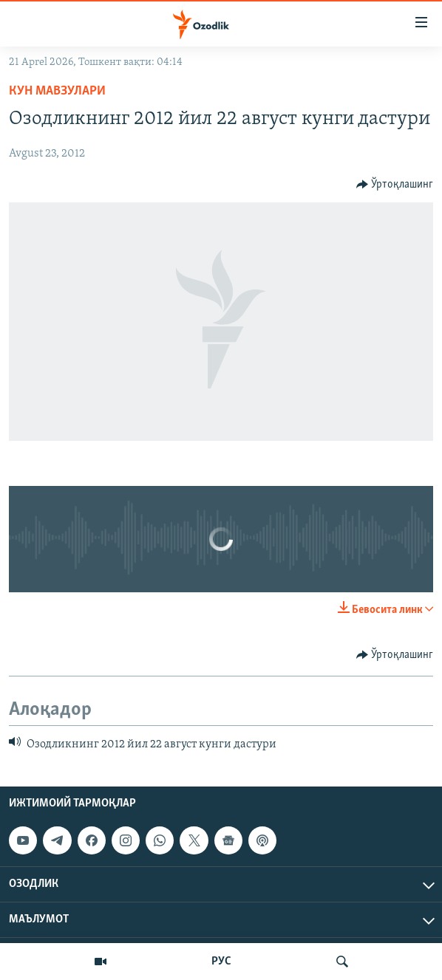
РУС (221, 962)
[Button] (395, 185)
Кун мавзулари (57, 91)
